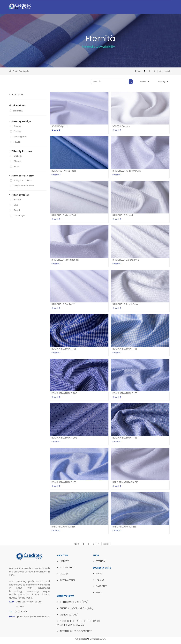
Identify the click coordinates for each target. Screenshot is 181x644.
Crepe (17, 126)
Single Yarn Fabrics (24, 186)
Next (167, 71)
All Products (22, 71)
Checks (18, 156)
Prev (138, 71)
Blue (16, 205)
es (17, 8)
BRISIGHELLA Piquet (123, 215)
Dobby (17, 131)
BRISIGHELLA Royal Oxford (126, 304)
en (10, 8)
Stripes (18, 161)
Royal (17, 210)
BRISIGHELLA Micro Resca (65, 260)
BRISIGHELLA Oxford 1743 (126, 260)
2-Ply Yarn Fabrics (23, 180)
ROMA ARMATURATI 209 (64, 393)
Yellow (17, 200)
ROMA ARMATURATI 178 (64, 482)
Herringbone (21, 137)
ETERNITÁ (18, 111)
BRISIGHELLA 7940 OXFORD (127, 171)
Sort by (161, 82)
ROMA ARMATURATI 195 (64, 349)
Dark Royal (19, 216)
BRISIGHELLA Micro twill (64, 215)
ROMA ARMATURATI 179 (125, 393)
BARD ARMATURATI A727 (125, 482)
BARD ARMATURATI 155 (124, 527)
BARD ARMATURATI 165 (64, 527)
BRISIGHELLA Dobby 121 (63, 304)
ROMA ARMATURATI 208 (64, 438)
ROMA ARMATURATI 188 (125, 438)
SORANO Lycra (59, 126)
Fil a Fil (17, 142)
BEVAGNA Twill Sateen (64, 171)
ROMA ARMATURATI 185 (125, 349)
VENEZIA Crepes (121, 126)
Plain (16, 167)
